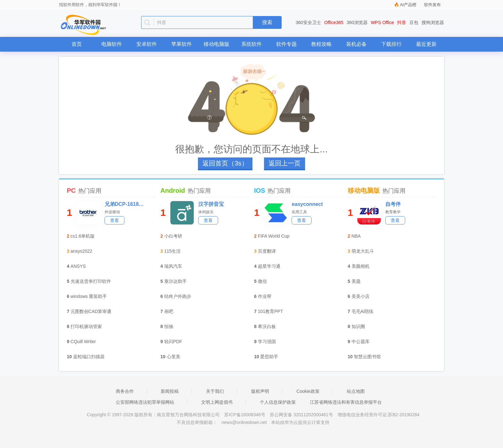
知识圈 (358, 326)
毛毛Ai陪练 (362, 311)
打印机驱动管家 (86, 326)
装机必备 (356, 44)
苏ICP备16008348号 (245, 415)
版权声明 (260, 391)
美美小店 (361, 296)
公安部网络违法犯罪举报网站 (145, 402)
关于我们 (215, 391)
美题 (356, 281)
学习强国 (267, 342)
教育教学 (393, 212)
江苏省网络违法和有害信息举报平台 (346, 402)
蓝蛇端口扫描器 (89, 357)
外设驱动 (112, 212)
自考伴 (393, 204)
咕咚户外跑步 (178, 296)
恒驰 (169, 326)
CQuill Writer (83, 342)
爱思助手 (269, 357)
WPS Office (382, 22)
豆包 (414, 22)
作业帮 (265, 296)
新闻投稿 (170, 391)
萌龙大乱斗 (363, 251)
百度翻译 (267, 251)
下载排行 (391, 44)
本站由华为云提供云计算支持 (300, 422)
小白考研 (173, 236)
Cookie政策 (308, 391)
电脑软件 (112, 44)
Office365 (334, 22)
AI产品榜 (408, 5)
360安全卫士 (308, 22)
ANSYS (78, 266)
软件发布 (432, 5)
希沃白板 (267, 326)
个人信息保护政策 (278, 402)
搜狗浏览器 (433, 22)
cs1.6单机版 (83, 236)
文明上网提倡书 (217, 402)
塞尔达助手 (175, 281)
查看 (115, 220)
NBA (356, 236)
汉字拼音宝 (211, 204)
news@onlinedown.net (244, 422)
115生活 (172, 251)
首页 (77, 44)
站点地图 (356, 391)
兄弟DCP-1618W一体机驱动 (124, 204)
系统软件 (251, 44)
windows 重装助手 (89, 296)
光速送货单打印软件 (91, 281)
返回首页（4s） (225, 163)
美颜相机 (361, 266)
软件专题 (286, 44)
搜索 (267, 22)
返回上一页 (285, 163)
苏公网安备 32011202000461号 (302, 415)
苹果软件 (182, 44)
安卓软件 (147, 44)
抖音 (402, 22)
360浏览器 (357, 22)
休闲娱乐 (206, 212)
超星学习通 (269, 266)
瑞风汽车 (173, 266)
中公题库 (361, 342)
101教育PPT (271, 311)
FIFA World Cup (274, 236)
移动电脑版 (217, 44)
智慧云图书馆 (367, 357)
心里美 (174, 357)
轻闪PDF (173, 342)
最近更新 (426, 44)
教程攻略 (321, 44)
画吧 (169, 311)
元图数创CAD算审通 (91, 311)
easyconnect (307, 204)
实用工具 (299, 212)
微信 (262, 281)
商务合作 (125, 391)
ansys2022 (81, 251)
